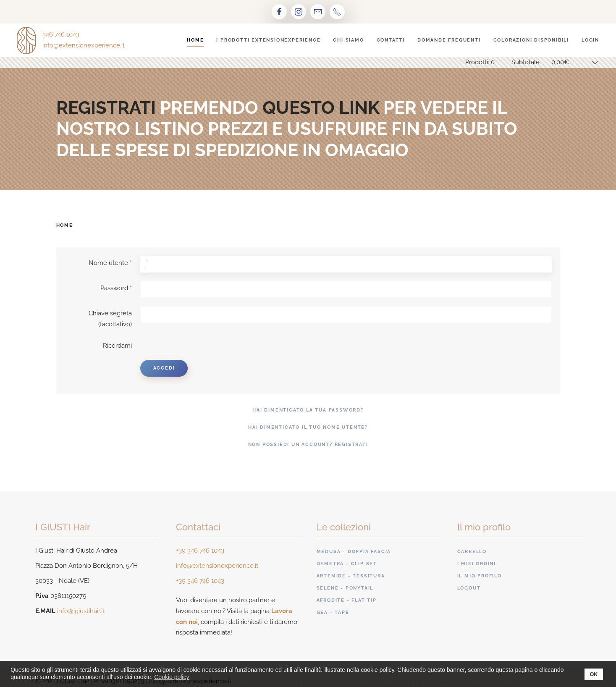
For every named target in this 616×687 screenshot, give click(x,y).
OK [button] (594, 674)
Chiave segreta (110, 313)
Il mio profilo (480, 576)
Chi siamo (348, 40)
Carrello (472, 552)
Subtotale (526, 62)
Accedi (164, 368)
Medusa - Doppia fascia (354, 552)
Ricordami (117, 346)
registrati (106, 108)
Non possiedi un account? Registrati (308, 444)
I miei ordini (477, 564)
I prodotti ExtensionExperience (268, 40)
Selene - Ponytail (345, 588)
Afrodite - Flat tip (347, 600)
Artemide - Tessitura (351, 576)
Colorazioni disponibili (531, 40)
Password (116, 288)
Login (590, 40)
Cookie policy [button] (172, 677)
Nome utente (110, 263)
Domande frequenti (449, 40)
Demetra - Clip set (347, 564)
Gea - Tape (333, 612)
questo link (321, 108)
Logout (469, 588)
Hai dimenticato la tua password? (308, 410)
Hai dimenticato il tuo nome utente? (308, 427)
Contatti (391, 40)
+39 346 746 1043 (200, 551)
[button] (194, 678)
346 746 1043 (61, 34)
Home (195, 40)
